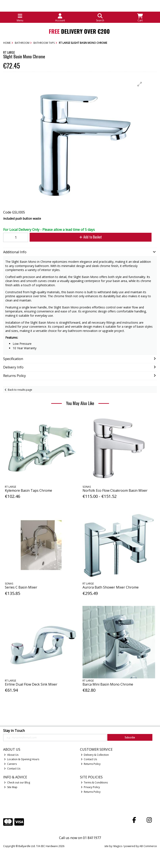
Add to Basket (91, 237)
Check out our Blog (17, 782)
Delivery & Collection (95, 755)
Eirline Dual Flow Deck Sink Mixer (31, 684)
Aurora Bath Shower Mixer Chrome (111, 587)
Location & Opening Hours (22, 759)
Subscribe (130, 737)
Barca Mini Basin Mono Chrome (108, 684)
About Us (11, 755)
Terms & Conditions (94, 782)
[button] (140, 84)
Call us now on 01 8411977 (80, 838)
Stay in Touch (14, 731)
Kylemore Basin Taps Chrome (28, 490)
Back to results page (20, 390)
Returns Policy (91, 764)
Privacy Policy (90, 787)
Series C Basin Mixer (21, 587)
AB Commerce (148, 846)
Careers (10, 764)
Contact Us (12, 769)
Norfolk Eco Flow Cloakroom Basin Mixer (115, 490)
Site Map (11, 787)
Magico (118, 846)
